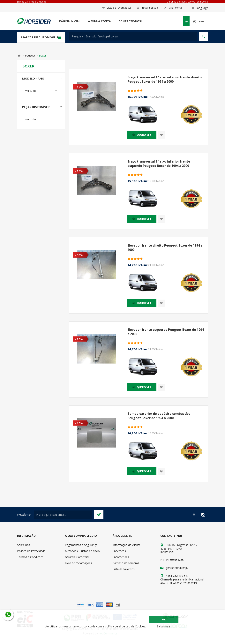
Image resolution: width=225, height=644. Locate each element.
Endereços (119, 551)
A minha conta (99, 21)
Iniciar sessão (150, 8)
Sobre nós (24, 545)
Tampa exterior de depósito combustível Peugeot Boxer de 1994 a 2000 (159, 416)
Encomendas (121, 557)
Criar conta (175, 8)
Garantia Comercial (77, 557)
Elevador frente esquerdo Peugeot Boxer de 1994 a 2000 (166, 332)
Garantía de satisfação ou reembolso (187, 2)
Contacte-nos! (130, 21)
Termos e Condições (30, 557)
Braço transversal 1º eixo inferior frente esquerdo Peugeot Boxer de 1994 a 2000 (159, 164)
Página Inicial (70, 21)
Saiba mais (164, 626)
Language (202, 8)
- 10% (79, 87)
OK (164, 620)
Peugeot (30, 56)
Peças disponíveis (36, 107)
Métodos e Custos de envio (82, 551)
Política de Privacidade (31, 551)
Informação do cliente (127, 545)
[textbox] (133, 36)
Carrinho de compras (126, 563)
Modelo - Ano (33, 78)
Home (19, 56)
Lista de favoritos (124, 569)
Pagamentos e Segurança (81, 545)
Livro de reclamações (78, 563)
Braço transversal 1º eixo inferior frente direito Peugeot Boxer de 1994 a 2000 (165, 79)
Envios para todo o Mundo (32, 2)
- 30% (79, 255)
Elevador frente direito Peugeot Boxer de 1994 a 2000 (165, 248)
